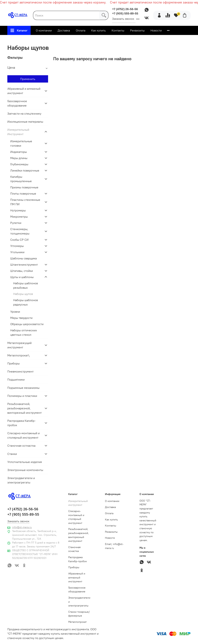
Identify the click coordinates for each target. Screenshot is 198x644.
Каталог (19, 30)
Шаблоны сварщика (23, 258)
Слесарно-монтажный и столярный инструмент (23, 435)
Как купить (98, 30)
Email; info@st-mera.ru (114, 546)
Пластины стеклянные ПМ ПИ (25, 202)
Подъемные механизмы (23, 388)
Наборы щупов (23, 294)
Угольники (17, 252)
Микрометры (19, 217)
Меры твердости (21, 318)
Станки (12, 454)
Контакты (118, 30)
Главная (48, 39)
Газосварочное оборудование (17, 103)
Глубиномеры (19, 164)
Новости (156, 30)
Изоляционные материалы (25, 122)
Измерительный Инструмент (79, 39)
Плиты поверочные (23, 193)
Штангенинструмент (24, 265)
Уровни (15, 312)
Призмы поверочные (24, 187)
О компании (44, 30)
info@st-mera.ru (22, 527)
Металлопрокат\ (18, 355)
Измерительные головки (21, 143)
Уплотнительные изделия (25, 462)
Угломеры (17, 246)
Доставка (64, 30)
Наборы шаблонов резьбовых (26, 285)
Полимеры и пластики (22, 396)
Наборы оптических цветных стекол (24, 332)
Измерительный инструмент (78, 503)
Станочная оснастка (74, 549)
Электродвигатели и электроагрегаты (21, 480)
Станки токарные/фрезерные (79, 614)
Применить (28, 79)
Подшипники (16, 379)
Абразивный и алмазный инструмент (24, 91)
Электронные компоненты (25, 470)
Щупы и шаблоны (117, 39)
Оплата (81, 30)
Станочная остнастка (21, 446)
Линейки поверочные (25, 170)
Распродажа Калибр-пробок (21, 423)
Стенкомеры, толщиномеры (20, 231)
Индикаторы (19, 152)
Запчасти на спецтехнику (24, 113)
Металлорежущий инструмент (19, 345)
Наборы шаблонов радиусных (26, 302)
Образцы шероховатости (27, 324)
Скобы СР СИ (19, 240)
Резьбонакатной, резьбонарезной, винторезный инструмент (24, 408)
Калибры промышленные (21, 179)
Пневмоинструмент (20, 371)
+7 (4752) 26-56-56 (125, 9)
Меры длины (19, 158)
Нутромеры (18, 210)
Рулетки (16, 223)
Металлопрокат (77, 622)
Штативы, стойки (22, 271)
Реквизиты (137, 30)
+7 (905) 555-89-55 (125, 13)
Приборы (13, 363)
